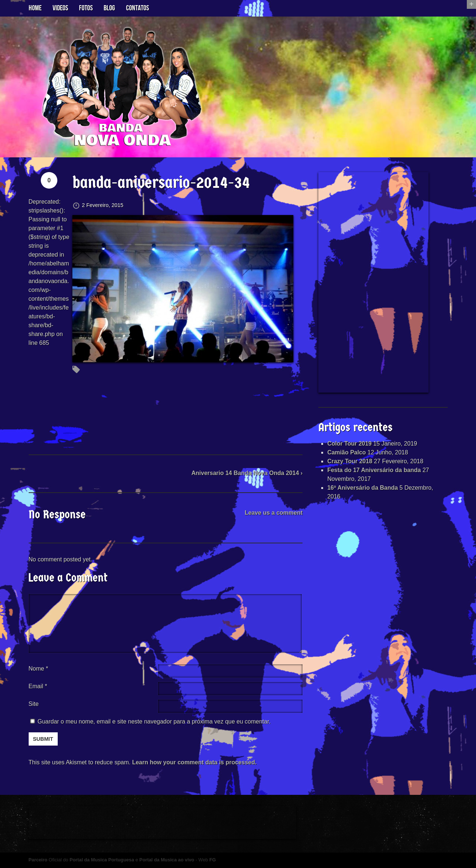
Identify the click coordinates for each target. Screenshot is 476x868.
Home (35, 8)
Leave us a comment (274, 513)
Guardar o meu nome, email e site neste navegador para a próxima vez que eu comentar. (154, 721)
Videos (60, 8)
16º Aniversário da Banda (362, 488)
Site (34, 704)
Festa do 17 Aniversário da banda (374, 470)
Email (36, 686)
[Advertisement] (373, 282)
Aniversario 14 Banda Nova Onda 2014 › (247, 473)
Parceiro (38, 860)
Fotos (86, 8)
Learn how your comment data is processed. (194, 762)
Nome (38, 669)
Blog (109, 8)
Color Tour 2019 (349, 444)
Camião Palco (346, 452)
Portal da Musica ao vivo (167, 860)
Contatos (137, 8)
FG (212, 860)
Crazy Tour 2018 (350, 461)
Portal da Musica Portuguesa (102, 860)
